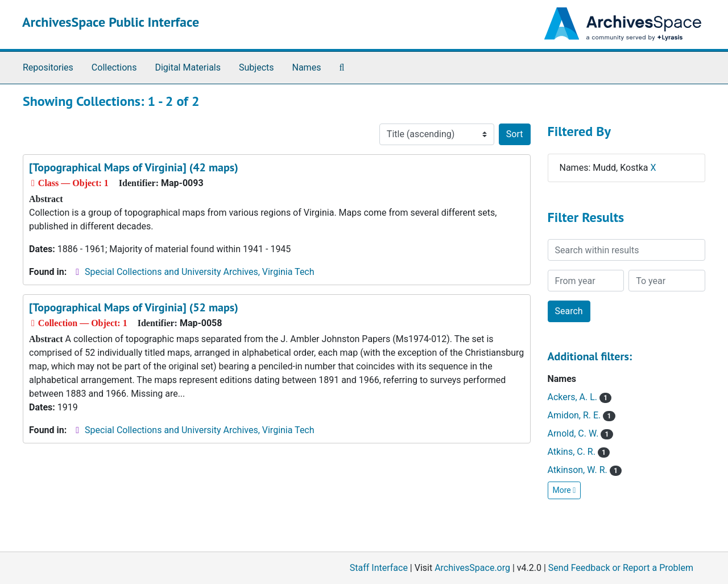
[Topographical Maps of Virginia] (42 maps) (134, 167)
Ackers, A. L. (580, 397)
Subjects (256, 67)
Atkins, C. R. (579, 452)
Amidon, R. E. (582, 415)
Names (307, 67)
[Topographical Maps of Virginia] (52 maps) (134, 307)
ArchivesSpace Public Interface (111, 22)
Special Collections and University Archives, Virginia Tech (199, 272)
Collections (114, 67)
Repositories (48, 67)
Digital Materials (188, 67)
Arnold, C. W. (580, 433)
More (564, 490)
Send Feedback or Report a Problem (621, 568)
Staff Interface (379, 568)
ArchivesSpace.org (472, 568)
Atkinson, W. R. (585, 470)
